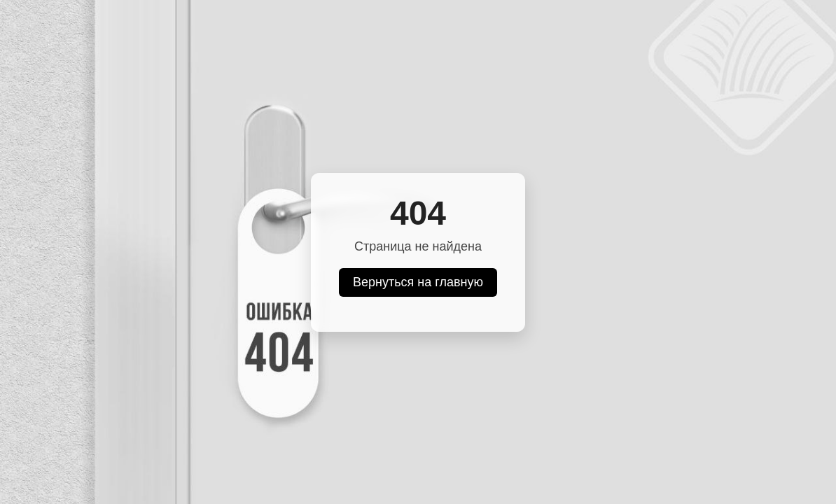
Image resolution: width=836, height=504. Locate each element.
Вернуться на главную (418, 282)
